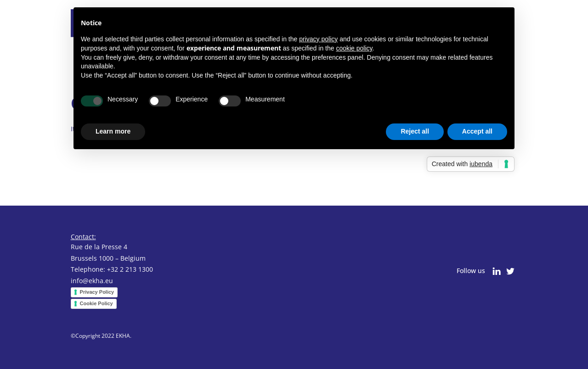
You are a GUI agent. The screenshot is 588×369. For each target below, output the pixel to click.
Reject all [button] (415, 131)
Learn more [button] (113, 131)
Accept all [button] (477, 131)
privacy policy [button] (318, 39)
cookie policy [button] (354, 48)
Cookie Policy (96, 303)
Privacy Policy (97, 292)
